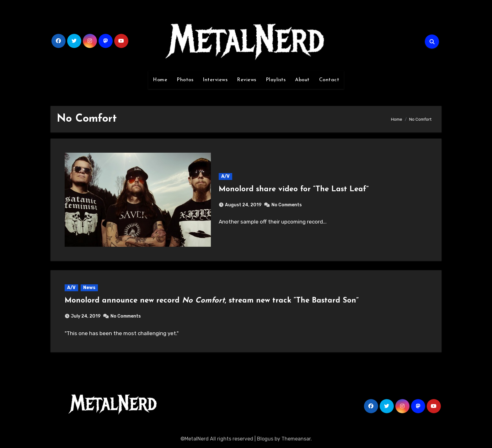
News (89, 288)
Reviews (247, 80)
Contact (329, 80)
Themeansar (296, 439)
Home (160, 80)
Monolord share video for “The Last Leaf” (294, 189)
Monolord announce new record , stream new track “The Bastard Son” (212, 301)
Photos (185, 80)
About (302, 80)
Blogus (265, 439)
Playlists (276, 80)
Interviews (215, 80)
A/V (225, 176)
